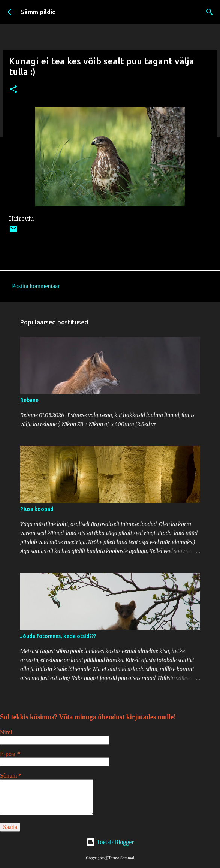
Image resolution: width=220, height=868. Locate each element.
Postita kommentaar (36, 286)
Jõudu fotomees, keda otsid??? (58, 636)
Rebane (29, 400)
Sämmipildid (38, 12)
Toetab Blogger (110, 842)
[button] (13, 90)
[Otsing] (210, 12)
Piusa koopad (37, 509)
